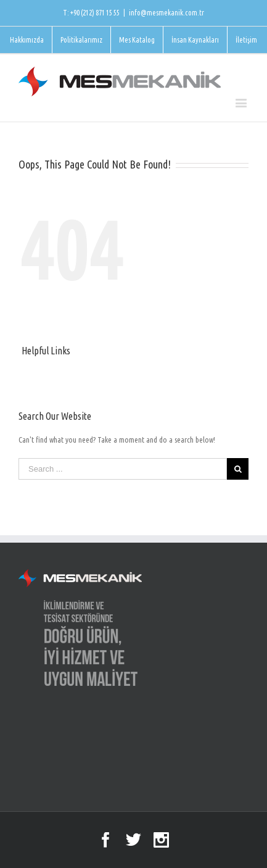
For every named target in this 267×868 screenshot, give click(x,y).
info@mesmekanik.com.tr (166, 13)
